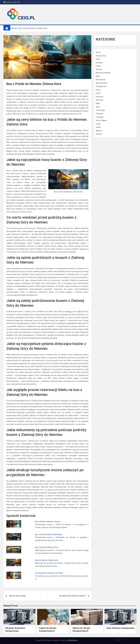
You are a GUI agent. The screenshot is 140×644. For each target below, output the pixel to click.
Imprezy (99, 69)
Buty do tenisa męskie (18, 596)
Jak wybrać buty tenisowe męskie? (72, 596)
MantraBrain (73, 640)
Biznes (98, 52)
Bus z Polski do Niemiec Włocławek (49, 534)
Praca (98, 90)
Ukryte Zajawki (101, 120)
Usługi (98, 127)
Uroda (98, 124)
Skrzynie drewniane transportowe (15, 629)
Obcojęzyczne (101, 86)
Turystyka (99, 117)
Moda (98, 76)
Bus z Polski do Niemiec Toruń (47, 547)
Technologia (100, 110)
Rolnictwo (100, 100)
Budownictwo (101, 56)
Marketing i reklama (103, 73)
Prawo (98, 93)
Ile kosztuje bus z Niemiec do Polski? (49, 573)
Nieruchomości (102, 83)
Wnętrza (99, 131)
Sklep (98, 103)
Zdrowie (99, 134)
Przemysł (99, 97)
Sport (98, 107)
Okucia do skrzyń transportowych (81, 629)
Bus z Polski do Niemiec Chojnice (48, 522)
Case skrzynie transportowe (120, 628)
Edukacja (99, 63)
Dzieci (98, 59)
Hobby (98, 66)
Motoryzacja (101, 80)
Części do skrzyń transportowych (48, 629)
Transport (100, 114)
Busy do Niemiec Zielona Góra (47, 560)
